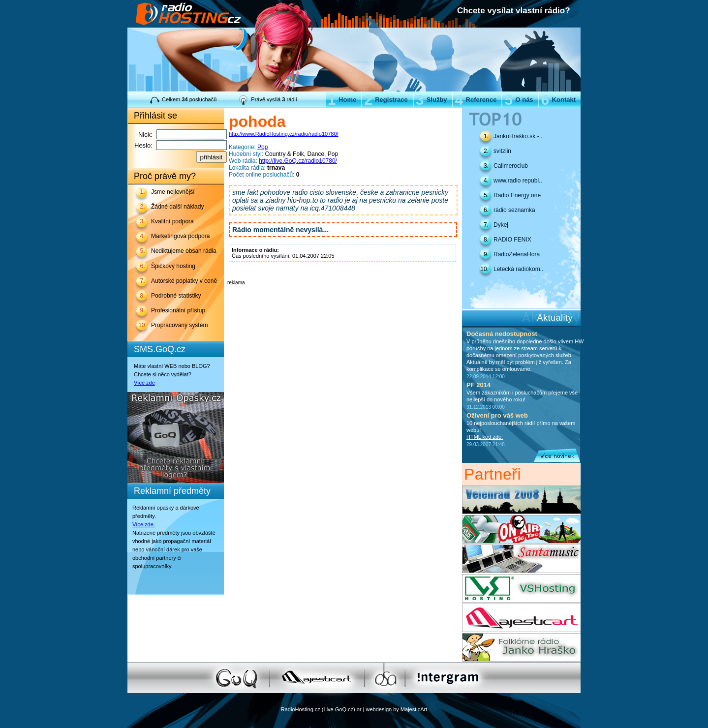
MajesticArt (414, 709)
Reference (476, 100)
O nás (519, 100)
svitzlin (502, 151)
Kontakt (558, 100)
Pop (262, 147)
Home (342, 100)
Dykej (501, 225)
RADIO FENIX (512, 240)
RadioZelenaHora (517, 254)
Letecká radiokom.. (518, 269)
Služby (431, 100)
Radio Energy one (517, 195)
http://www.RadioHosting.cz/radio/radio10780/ (284, 134)
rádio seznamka (514, 210)
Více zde (144, 383)
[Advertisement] (342, 300)
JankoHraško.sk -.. (518, 136)
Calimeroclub (511, 166)
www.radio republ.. (518, 181)
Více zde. (144, 524)
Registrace (386, 100)
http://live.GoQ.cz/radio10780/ (298, 161)
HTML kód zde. (485, 437)
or (359, 709)
